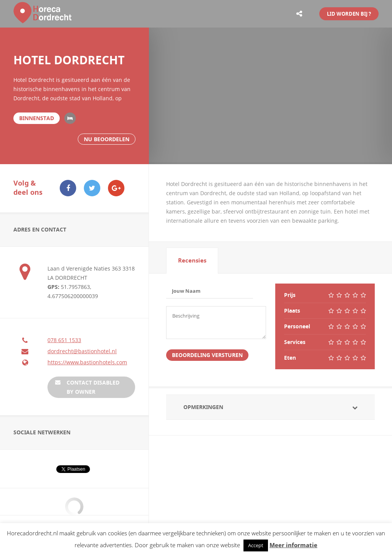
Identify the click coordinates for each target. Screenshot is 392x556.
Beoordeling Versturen (207, 356)
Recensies (192, 260)
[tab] (192, 261)
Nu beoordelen (107, 139)
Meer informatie (293, 545)
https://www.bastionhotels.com (87, 362)
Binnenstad (37, 118)
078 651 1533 (64, 340)
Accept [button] (256, 545)
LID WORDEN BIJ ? (349, 14)
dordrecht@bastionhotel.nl (82, 351)
